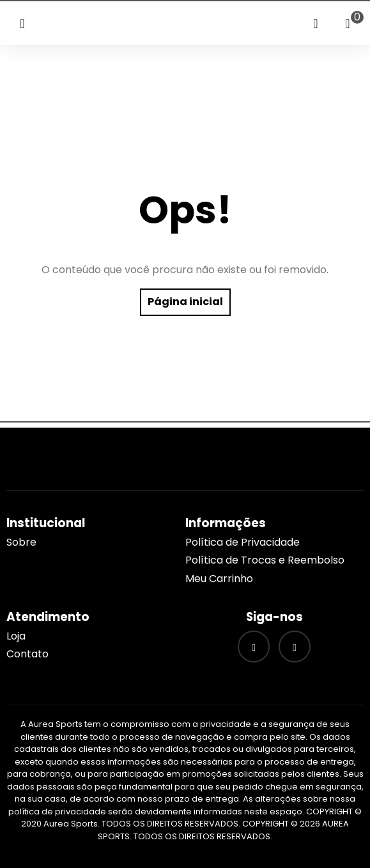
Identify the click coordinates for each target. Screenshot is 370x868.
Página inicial (185, 302)
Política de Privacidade (243, 542)
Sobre (21, 542)
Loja (16, 636)
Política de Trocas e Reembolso (265, 560)
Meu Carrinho (219, 579)
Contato (27, 654)
